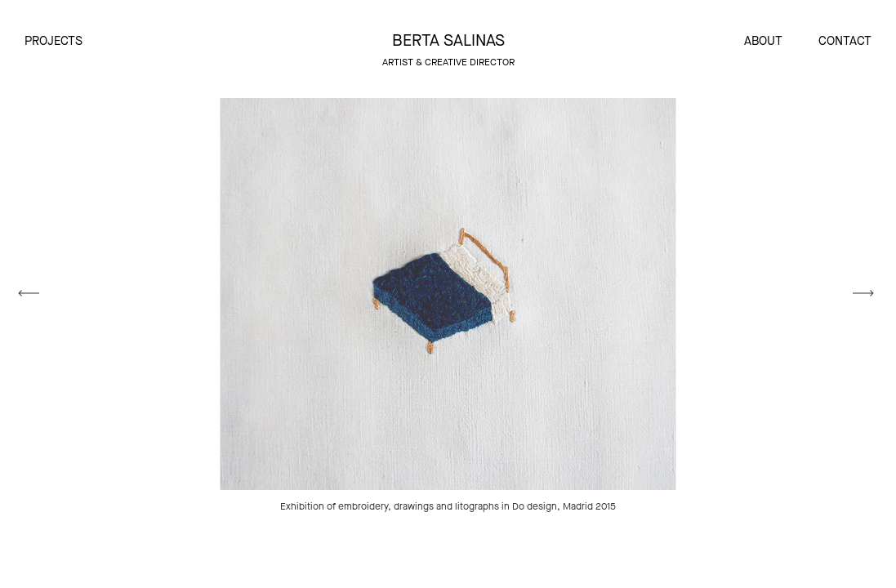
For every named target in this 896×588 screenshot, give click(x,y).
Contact (845, 41)
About (763, 41)
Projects (53, 41)
